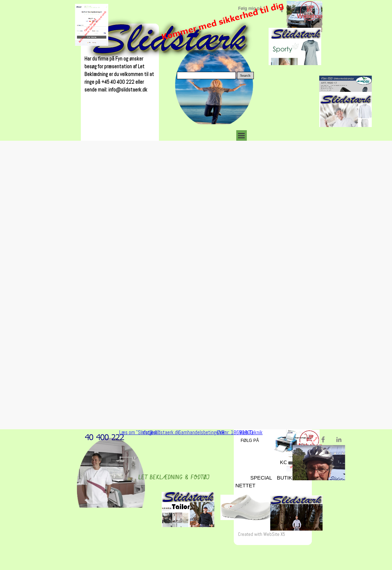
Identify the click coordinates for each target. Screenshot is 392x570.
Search (245, 75)
